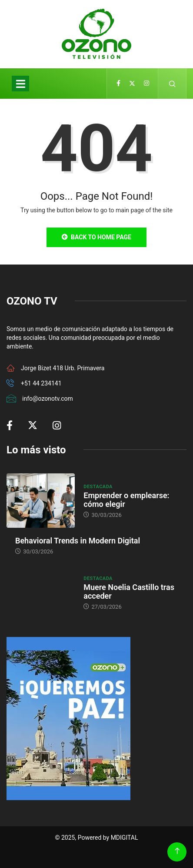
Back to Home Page (96, 237)
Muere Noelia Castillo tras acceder (129, 592)
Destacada (98, 487)
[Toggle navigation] (20, 84)
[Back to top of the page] (177, 851)
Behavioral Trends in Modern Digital (78, 541)
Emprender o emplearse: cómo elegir (126, 500)
